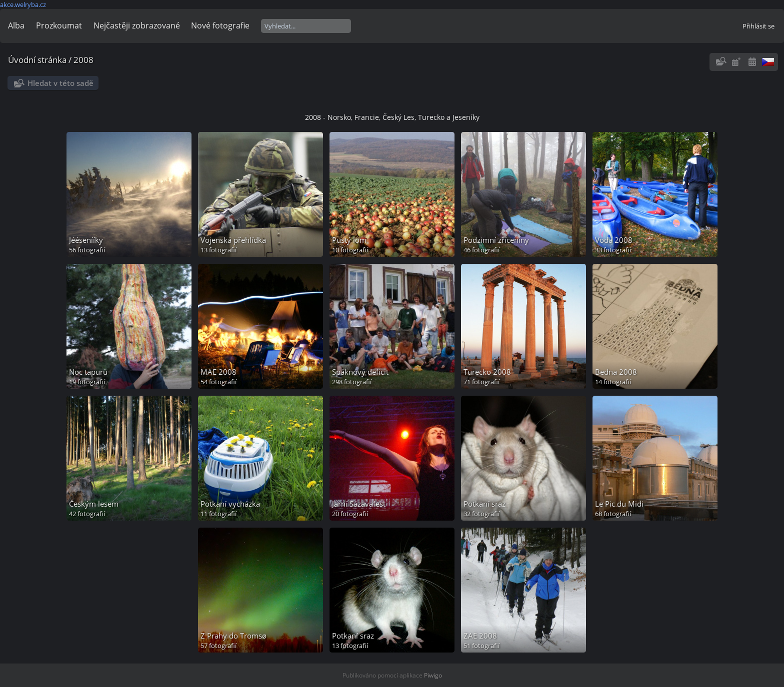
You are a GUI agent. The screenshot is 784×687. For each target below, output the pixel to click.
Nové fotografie (220, 25)
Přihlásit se (758, 26)
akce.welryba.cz (23, 4)
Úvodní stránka (37, 60)
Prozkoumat (59, 25)
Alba (16, 25)
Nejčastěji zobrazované (137, 25)
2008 (83, 60)
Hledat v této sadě (60, 83)
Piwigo (433, 675)
